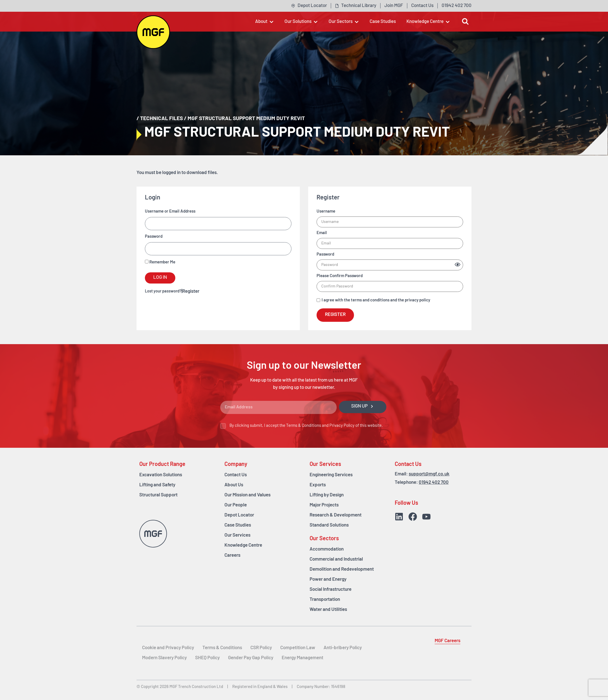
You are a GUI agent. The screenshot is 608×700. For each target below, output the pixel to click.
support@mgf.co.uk (429, 474)
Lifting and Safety (157, 485)
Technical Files (161, 119)
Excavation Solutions (161, 475)
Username (326, 212)
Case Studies (238, 525)
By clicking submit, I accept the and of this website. (306, 426)
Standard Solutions (329, 525)
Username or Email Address (170, 212)
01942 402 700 (434, 483)
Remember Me (160, 262)
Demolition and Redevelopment (342, 569)
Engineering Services (331, 475)
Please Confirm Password (340, 276)
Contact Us (236, 475)
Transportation (325, 600)
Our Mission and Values (247, 495)
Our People (236, 505)
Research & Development (336, 515)
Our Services (237, 535)
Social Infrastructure (331, 590)
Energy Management (302, 658)
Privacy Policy (342, 426)
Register (191, 291)
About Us (234, 485)
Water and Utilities (328, 610)
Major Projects (324, 505)
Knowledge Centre (243, 545)
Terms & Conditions (304, 426)
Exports (318, 485)
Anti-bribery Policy (343, 648)
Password (154, 237)
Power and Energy (328, 579)
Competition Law (298, 648)
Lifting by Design (327, 495)
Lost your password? (163, 291)
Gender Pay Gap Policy (251, 658)
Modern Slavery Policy (164, 658)
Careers (232, 555)
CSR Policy (261, 648)
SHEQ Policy (207, 658)
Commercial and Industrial (336, 559)
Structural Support (158, 495)
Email (322, 233)
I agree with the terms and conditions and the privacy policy (376, 300)
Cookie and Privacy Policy (168, 648)
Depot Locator (239, 515)
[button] (264, 22)
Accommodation (327, 549)
